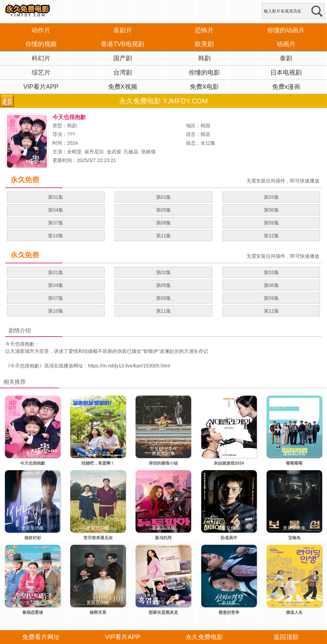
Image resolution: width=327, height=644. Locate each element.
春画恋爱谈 (33, 612)
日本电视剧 (286, 73)
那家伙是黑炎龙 (163, 612)
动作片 (41, 30)
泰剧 (286, 58)
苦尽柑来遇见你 (98, 538)
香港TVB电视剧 (122, 44)
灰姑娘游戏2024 (229, 463)
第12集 (271, 236)
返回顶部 (286, 637)
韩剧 (204, 58)
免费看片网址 (41, 637)
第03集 (271, 197)
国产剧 (123, 58)
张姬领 (148, 152)
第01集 (56, 197)
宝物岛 (294, 538)
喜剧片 (123, 30)
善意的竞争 (229, 612)
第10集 (56, 236)
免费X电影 (204, 87)
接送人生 (294, 612)
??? (71, 134)
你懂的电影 (204, 73)
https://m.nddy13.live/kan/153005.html (129, 366)
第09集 (271, 223)
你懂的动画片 (286, 30)
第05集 (164, 210)
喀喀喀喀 (294, 463)
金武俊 (114, 152)
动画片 (286, 44)
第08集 (164, 223)
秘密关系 (98, 612)
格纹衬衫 (33, 538)
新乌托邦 (163, 538)
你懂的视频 (41, 44)
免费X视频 (123, 87)
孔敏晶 (131, 152)
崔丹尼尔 (94, 152)
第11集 (164, 236)
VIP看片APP (41, 87)
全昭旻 (74, 152)
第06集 (271, 210)
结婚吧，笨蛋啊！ (98, 463)
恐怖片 (204, 30)
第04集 (56, 210)
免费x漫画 (286, 87)
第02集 (164, 197)
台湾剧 (123, 73)
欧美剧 (204, 44)
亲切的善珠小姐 (163, 463)
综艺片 (41, 73)
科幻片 (41, 58)
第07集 (56, 223)
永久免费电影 (204, 637)
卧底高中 (229, 538)
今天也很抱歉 (25, 366)
